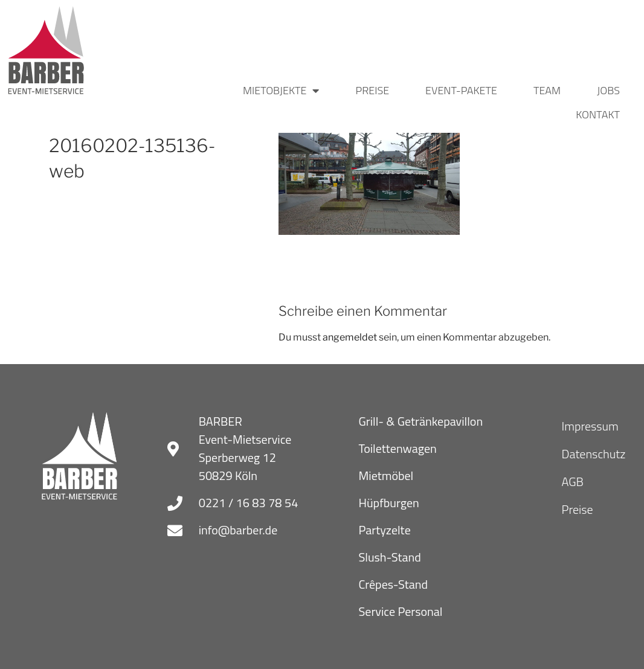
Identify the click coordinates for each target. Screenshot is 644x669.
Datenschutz (594, 454)
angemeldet (350, 337)
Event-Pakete (461, 90)
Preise (372, 90)
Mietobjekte (281, 91)
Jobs (608, 90)
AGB (573, 482)
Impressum (590, 426)
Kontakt (598, 114)
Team (547, 90)
